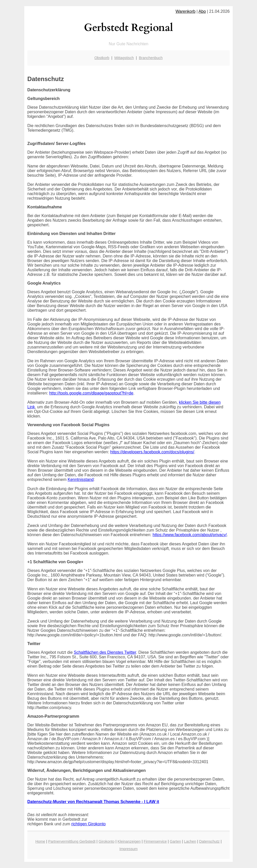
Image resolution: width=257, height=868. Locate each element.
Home (40, 841)
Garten (175, 841)
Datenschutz (209, 841)
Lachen (190, 841)
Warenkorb (186, 11)
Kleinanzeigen (129, 841)
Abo (202, 11)
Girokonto (106, 841)
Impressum (128, 849)
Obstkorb (102, 58)
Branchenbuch (151, 58)
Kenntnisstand (81, 480)
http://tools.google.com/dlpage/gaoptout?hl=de (91, 393)
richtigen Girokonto (88, 824)
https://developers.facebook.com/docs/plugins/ (152, 452)
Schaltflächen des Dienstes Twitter (105, 652)
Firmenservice (155, 841)
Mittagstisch (124, 58)
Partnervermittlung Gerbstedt (72, 841)
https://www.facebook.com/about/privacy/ (190, 535)
